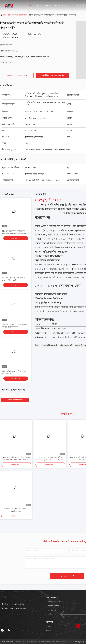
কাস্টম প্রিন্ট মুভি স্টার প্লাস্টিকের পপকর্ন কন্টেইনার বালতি (16, 510)
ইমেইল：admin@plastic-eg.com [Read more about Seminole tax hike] (14, 608)
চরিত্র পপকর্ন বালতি (66, 345)
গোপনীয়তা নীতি (8, 642)
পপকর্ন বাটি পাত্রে (80, 345)
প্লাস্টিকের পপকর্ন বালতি (20, 15)
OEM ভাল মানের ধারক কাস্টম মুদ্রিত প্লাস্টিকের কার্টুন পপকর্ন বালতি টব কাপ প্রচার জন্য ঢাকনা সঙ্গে (14, 233)
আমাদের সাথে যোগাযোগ (17, 75)
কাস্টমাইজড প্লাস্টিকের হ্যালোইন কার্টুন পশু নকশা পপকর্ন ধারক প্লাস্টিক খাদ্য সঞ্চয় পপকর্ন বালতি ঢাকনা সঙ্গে (16, 459)
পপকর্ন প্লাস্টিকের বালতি (50, 345)
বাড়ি (23, 6)
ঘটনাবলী (81, 6)
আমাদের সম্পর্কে (43, 6)
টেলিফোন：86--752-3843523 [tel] (13, 604)
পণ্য (31, 6)
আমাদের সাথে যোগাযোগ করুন (61, 7)
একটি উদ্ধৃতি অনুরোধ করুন (53, 75)
